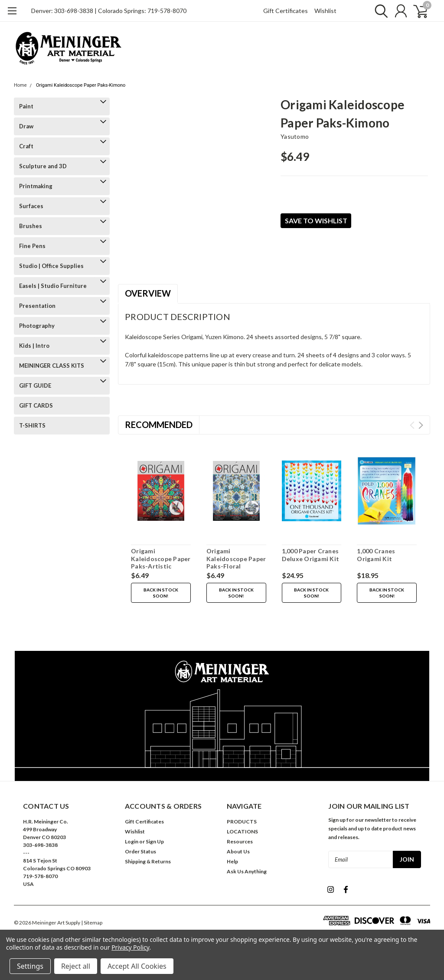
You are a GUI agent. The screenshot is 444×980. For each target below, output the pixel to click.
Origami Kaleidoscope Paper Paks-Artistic (161, 559)
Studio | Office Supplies (51, 266)
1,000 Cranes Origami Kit (376, 555)
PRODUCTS (242, 822)
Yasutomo (295, 136)
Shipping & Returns (148, 861)
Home (20, 85)
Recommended (159, 425)
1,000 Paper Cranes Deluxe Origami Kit (311, 555)
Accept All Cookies (137, 966)
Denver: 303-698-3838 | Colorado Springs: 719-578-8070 (109, 11)
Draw (26, 126)
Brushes (31, 226)
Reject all (76, 966)
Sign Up (155, 841)
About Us (238, 851)
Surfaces (31, 206)
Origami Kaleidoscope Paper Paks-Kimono (81, 85)
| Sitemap (92, 923)
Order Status (140, 851)
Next (421, 425)
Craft (26, 146)
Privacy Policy (130, 947)
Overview (148, 293)
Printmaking (36, 186)
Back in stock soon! (161, 593)
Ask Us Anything (247, 871)
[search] (379, 11)
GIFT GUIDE (35, 385)
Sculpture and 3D (43, 166)
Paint (26, 106)
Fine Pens (32, 246)
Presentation (37, 306)
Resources (240, 841)
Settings (30, 966)
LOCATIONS (242, 831)
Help (232, 861)
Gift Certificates (286, 11)
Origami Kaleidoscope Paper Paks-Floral (236, 559)
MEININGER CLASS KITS (52, 366)
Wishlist (325, 11)
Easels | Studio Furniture (53, 286)
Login (132, 841)
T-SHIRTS (32, 425)
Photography (37, 326)
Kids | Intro (34, 346)
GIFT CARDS (36, 405)
